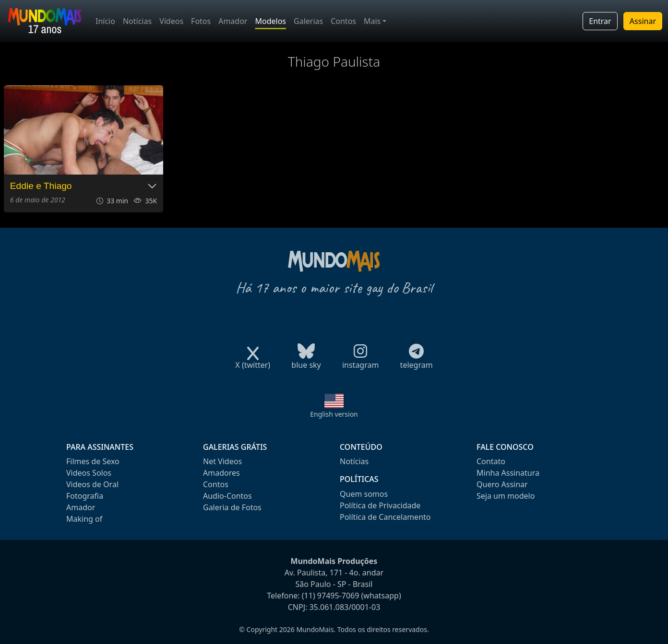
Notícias (137, 21)
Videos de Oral (92, 484)
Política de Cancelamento (385, 517)
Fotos (201, 21)
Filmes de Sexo (93, 461)
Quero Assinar (502, 484)
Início (105, 21)
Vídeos (171, 21)
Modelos (270, 21)
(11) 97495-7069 (331, 596)
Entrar (600, 21)
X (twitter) (253, 362)
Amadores (221, 473)
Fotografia (85, 496)
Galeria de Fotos (232, 507)
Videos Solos (89, 473)
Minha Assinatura (508, 473)
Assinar (643, 21)
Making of (84, 519)
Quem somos (364, 494)
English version (334, 414)
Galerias (308, 21)
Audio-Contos (227, 496)
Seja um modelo (506, 496)
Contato (491, 461)
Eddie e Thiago (41, 186)
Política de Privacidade (380, 505)
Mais (372, 21)
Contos (343, 21)
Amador (233, 21)
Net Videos (222, 461)
